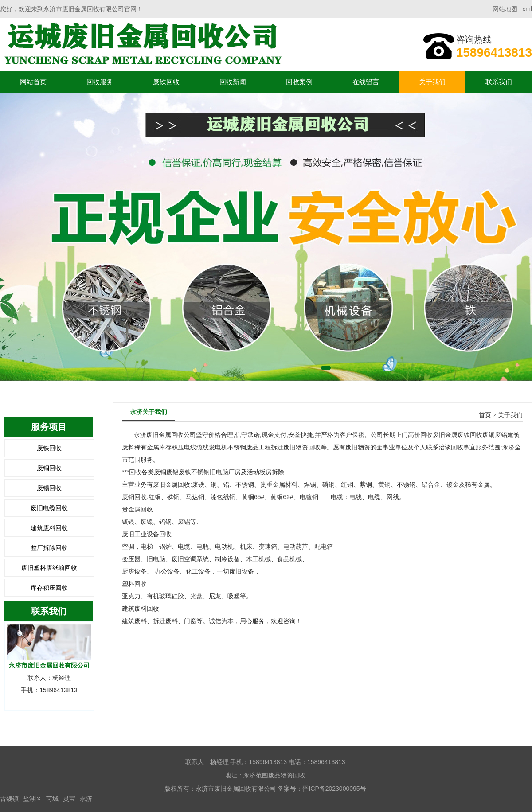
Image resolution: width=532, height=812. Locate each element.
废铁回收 (166, 82)
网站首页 (33, 82)
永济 (86, 799)
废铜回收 (49, 468)
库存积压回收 (49, 588)
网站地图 (505, 9)
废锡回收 (49, 488)
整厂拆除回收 (49, 548)
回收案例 (299, 82)
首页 (485, 415)
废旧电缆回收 (49, 508)
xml (527, 9)
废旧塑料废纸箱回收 (49, 568)
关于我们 (432, 82)
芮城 (52, 799)
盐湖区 (32, 799)
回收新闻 (233, 82)
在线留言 (366, 82)
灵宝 (69, 799)
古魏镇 (9, 799)
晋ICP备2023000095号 (334, 789)
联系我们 (499, 82)
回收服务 (100, 82)
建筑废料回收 (49, 528)
